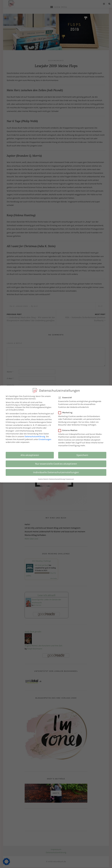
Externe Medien (69, 430)
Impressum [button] (70, 479)
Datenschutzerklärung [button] (57, 479)
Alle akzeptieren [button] (30, 455)
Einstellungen (45, 439)
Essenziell (67, 398)
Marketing (67, 413)
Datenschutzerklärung (35, 436)
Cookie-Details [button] (43, 479)
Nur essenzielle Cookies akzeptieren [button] (56, 464)
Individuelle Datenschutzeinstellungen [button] (56, 472)
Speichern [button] (82, 455)
